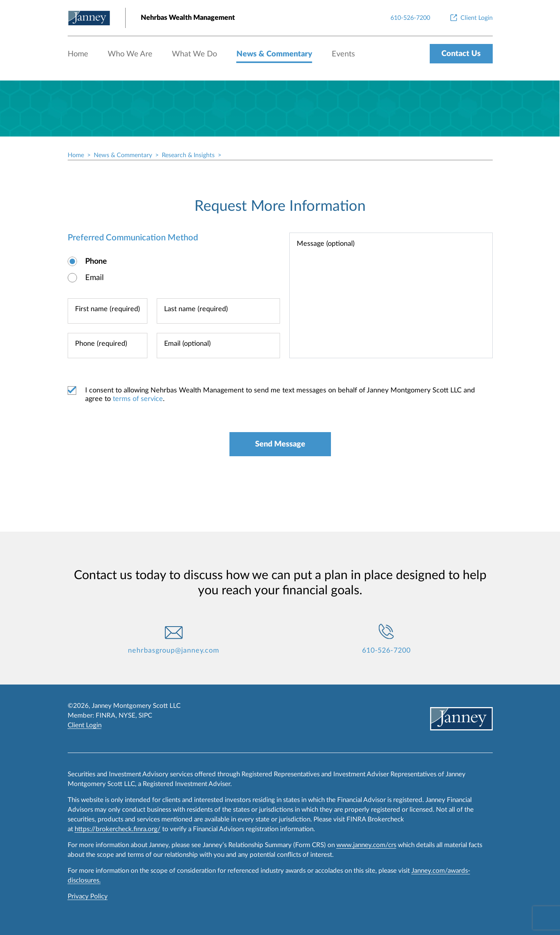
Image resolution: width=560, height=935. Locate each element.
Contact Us (461, 54)
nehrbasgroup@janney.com (174, 651)
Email (94, 278)
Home (78, 54)
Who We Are (130, 54)
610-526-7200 (386, 651)
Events (343, 54)
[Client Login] (471, 18)
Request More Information (280, 206)
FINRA (106, 715)
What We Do (194, 54)
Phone (96, 261)
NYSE (127, 715)
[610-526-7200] (410, 18)
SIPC (145, 715)
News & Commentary (274, 54)
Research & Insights (188, 155)
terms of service (138, 399)
